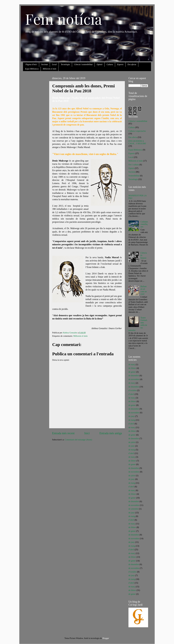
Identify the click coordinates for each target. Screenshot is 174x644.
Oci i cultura (134, 165)
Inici (87, 433)
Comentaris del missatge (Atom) (78, 440)
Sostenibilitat (134, 176)
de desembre (134, 375)
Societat (44, 64)
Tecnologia (65, 64)
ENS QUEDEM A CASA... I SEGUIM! (137, 142)
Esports (120, 64)
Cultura (110, 64)
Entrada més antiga (111, 433)
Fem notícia (64, 19)
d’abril (131, 394)
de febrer (132, 368)
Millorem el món (50, 69)
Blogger (106, 638)
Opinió (100, 64)
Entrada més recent (63, 433)
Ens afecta (132, 64)
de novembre (134, 379)
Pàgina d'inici (31, 64)
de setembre (133, 509)
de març (132, 364)
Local (54, 64)
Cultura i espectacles (137, 131)
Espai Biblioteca (32, 69)
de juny (132, 416)
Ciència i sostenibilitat (83, 64)
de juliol (132, 442)
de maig (132, 420)
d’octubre (132, 390)
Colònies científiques (144, 224)
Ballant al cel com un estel (144, 290)
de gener (132, 372)
